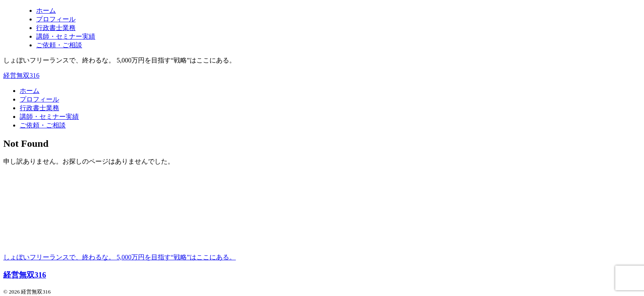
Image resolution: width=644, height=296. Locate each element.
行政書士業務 (39, 108)
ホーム (30, 91)
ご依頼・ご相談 (43, 125)
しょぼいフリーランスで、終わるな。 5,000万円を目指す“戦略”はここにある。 (120, 257)
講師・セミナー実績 (49, 117)
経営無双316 (21, 75)
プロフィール (39, 99)
